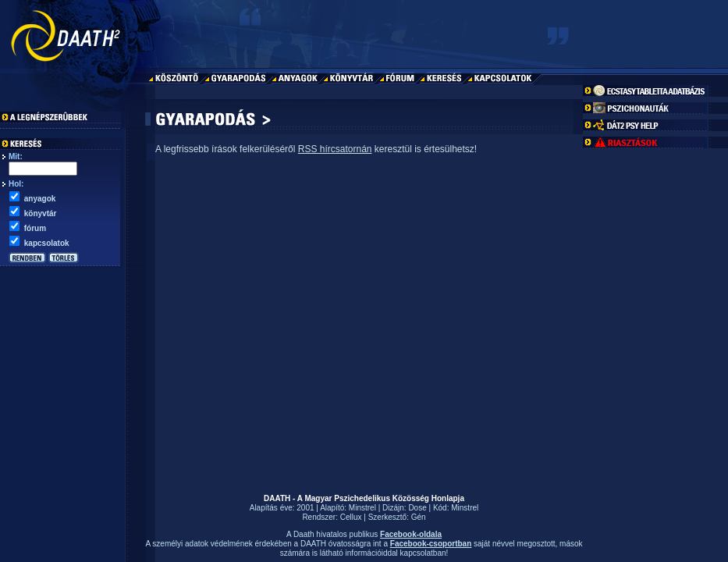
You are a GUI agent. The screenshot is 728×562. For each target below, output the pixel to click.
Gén (419, 517)
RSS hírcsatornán (335, 149)
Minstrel (362, 508)
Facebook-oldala (411, 534)
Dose (417, 508)
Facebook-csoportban (431, 544)
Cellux (351, 517)
